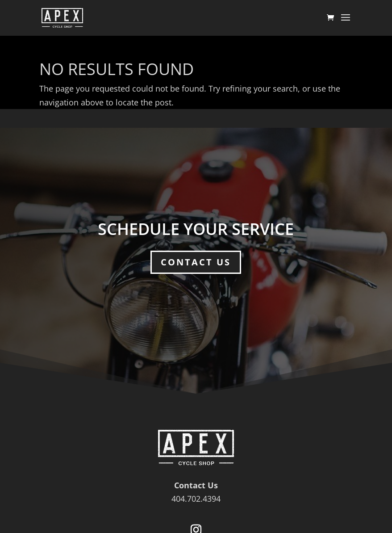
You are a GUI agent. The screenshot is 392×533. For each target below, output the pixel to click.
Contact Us (196, 262)
